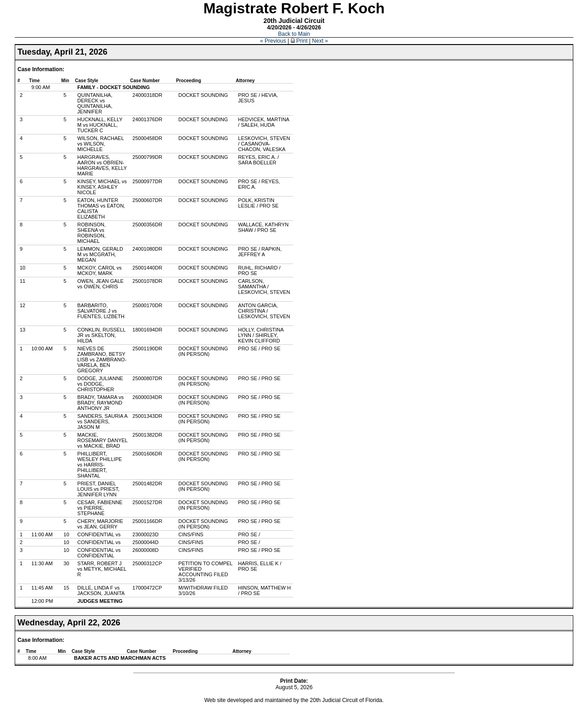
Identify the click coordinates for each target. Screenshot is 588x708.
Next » (320, 41)
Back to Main (294, 34)
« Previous (273, 41)
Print (299, 41)
